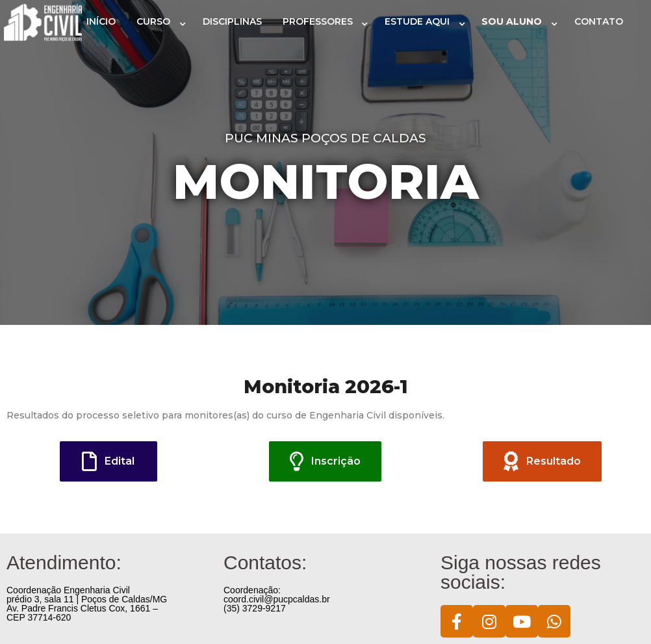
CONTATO (599, 21)
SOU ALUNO (512, 21)
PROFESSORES (318, 21)
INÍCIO (101, 21)
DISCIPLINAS (232, 21)
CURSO (153, 21)
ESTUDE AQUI (417, 21)
